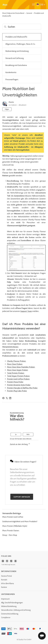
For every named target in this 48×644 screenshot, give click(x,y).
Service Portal (6, 576)
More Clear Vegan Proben (17, 370)
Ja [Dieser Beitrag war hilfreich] (16, 434)
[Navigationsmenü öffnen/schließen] (34, 5)
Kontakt (4, 580)
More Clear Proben (15, 364)
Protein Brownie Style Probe (19, 385)
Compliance (6, 618)
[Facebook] (3, 398)
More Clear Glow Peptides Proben (21, 367)
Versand (13, 565)
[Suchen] (22, 27)
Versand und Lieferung (14, 58)
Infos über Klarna (8, 583)
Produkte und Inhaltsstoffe (16, 37)
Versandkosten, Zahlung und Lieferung (16, 610)
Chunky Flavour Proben (16, 361)
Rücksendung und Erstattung (17, 51)
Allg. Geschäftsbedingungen (12, 603)
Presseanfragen (12, 79)
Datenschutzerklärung (10, 614)
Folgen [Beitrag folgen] (7, 109)
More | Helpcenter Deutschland (13, 13)
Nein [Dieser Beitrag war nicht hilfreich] (28, 434)
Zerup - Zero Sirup (10, 535)
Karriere (4, 587)
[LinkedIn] (10, 398)
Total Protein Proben (16, 373)
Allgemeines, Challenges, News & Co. (20, 44)
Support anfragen (22, 497)
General (29, 13)
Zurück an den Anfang (20, 444)
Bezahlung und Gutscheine (16, 65)
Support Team (26, 311)
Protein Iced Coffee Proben (18, 379)
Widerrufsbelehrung (9, 606)
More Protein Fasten (11, 531)
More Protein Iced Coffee (13, 517)
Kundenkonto (11, 72)
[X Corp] (7, 398)
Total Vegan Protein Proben (18, 376)
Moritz (11, 102)
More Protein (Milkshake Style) (15, 526)
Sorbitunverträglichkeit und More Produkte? (20, 521)
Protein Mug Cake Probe (17, 391)
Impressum (5, 599)
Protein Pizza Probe (15, 382)
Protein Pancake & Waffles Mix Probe (22, 388)
